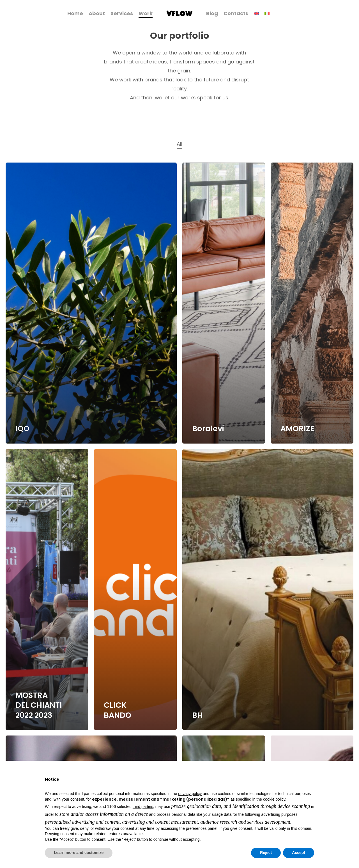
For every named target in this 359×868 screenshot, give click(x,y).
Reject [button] (266, 853)
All (179, 144)
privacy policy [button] (190, 794)
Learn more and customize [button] (79, 853)
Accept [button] (299, 853)
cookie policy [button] (274, 799)
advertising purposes (279, 814)
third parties (143, 807)
